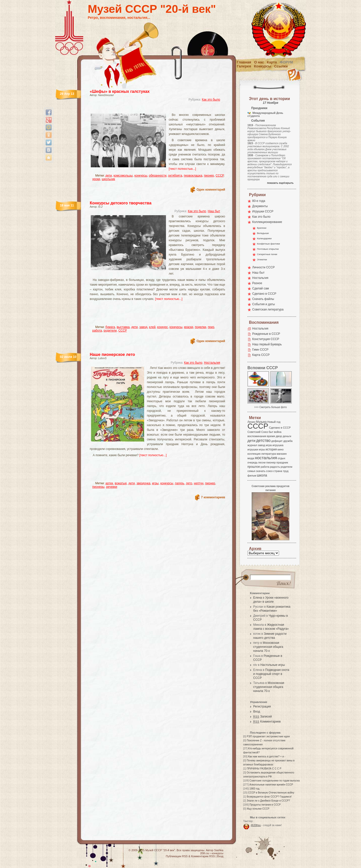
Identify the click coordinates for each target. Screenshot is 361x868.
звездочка (143, 483)
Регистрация (262, 706)
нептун (199, 483)
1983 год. (255, 789)
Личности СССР (263, 267)
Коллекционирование (267, 222)
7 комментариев (213, 497)
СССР (220, 176)
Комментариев (267, 722)
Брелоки (262, 228)
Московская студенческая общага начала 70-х (268, 647)
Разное (257, 283)
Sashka (219, 850)
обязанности (158, 176)
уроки (96, 179)
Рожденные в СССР (266, 334)
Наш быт (214, 211)
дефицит (277, 441)
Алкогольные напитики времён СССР (271, 785)
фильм (252, 476)
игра (269, 445)
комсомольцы (123, 176)
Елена (258, 598)
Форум (286, 62)
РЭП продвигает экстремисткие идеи (268, 736)
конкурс (163, 327)
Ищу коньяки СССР (258, 809)
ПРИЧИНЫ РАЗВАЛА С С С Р (264, 769)
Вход (257, 712)
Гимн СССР (260, 350)
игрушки (253, 449)
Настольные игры (273, 665)
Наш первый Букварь (267, 344)
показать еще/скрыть (280, 183)
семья (251, 471)
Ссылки (281, 66)
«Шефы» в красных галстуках (120, 91)
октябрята (175, 176)
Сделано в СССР (264, 294)
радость (275, 467)
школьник (108, 179)
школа (262, 475)
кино (281, 449)
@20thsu (256, 825)
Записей (262, 717)
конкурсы (141, 176)
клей (152, 327)
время (271, 436)
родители (110, 331)
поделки (200, 327)
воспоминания (257, 436)
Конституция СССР (266, 339)
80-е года (259, 201)
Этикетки (262, 259)
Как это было (211, 100)
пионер (209, 176)
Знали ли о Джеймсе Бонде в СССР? (268, 801)
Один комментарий (211, 190)
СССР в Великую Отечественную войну (271, 793)
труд (286, 471)
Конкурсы (262, 66)
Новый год (274, 422)
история (271, 449)
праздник (282, 462)
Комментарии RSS (203, 856)
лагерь (179, 483)
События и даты (263, 304)
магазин (282, 454)
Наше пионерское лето (112, 354)
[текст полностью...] (182, 169)
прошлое (254, 467)
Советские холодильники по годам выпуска (275, 781)
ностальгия (266, 458)
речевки (112, 487)
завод (143, 327)
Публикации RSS (177, 856)
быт (271, 432)
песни (262, 462)
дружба (288, 441)
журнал (252, 445)
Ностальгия (212, 363)
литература (269, 454)
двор (279, 436)
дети (109, 176)
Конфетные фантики (268, 244)
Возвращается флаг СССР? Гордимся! (269, 797)
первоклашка (193, 176)
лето (189, 483)
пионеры (98, 487)
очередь (253, 462)
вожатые (121, 483)
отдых (282, 458)
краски (189, 327)
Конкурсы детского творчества (121, 203)
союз (269, 471)
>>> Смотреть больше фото (270, 407)
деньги (287, 436)
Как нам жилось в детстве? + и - (267, 757)
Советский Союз (258, 432)
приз (211, 327)
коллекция (254, 454)
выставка (123, 327)
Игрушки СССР (263, 211)
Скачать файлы (263, 299)
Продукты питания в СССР (265, 805)
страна (278, 471)
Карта (272, 62)
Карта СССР (261, 355)
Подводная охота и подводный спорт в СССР (271, 674)
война (278, 432)
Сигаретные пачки (267, 254)
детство (263, 440)
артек (109, 483)
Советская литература (268, 309)
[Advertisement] (151, 109)
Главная (244, 62)
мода (251, 458)
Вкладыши (263, 233)
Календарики (264, 238)
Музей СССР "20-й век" (152, 9)
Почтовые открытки (268, 249)
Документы (260, 206)
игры (155, 483)
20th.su (205, 853)
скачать (260, 471)
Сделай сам (261, 288)
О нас (259, 62)
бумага (110, 327)
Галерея (244, 66)
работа (97, 331)
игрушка (278, 445)
